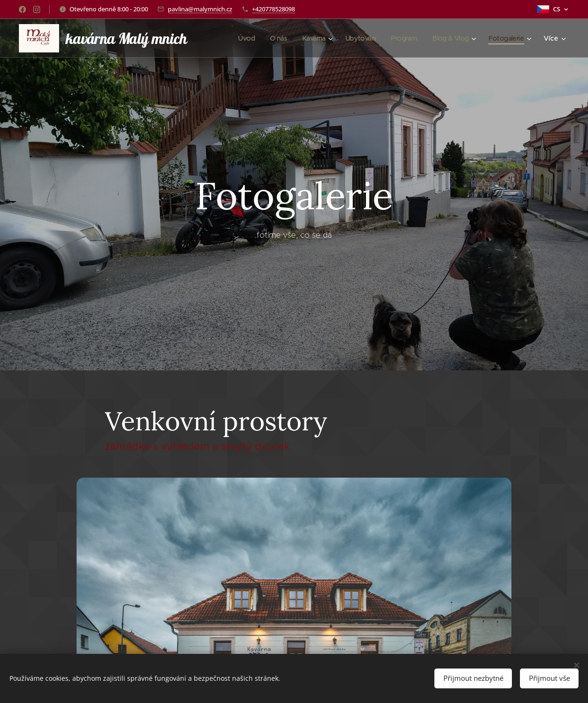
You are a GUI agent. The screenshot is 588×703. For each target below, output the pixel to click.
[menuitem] (234, 38)
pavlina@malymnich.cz (200, 9)
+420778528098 (273, 9)
